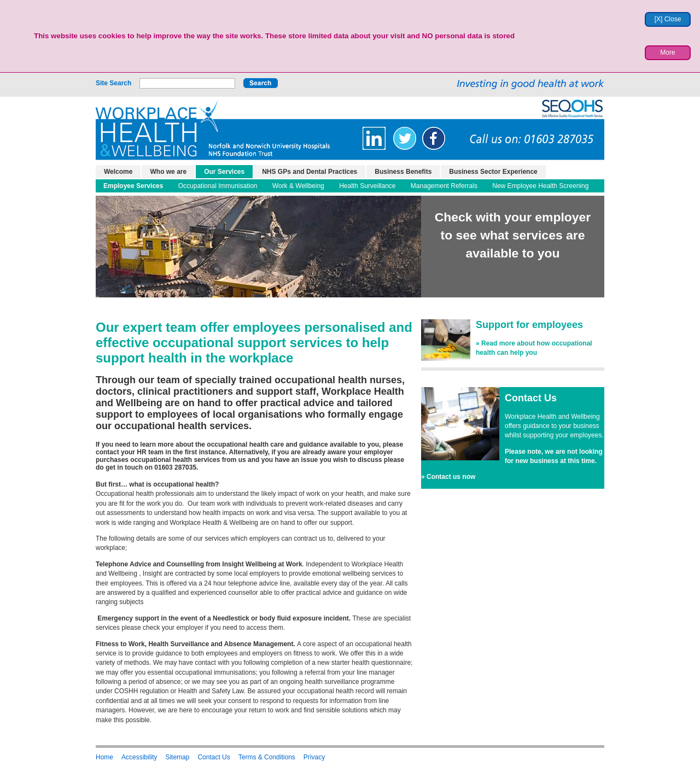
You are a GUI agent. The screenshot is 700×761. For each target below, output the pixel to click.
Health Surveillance (367, 186)
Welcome (118, 172)
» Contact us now (448, 477)
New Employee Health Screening (540, 186)
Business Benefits (403, 172)
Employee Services (133, 186)
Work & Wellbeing (298, 186)
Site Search (113, 83)
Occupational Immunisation (218, 186)
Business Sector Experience (493, 172)
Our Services (224, 172)
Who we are (168, 172)
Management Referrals (444, 186)
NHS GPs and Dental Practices (310, 172)
